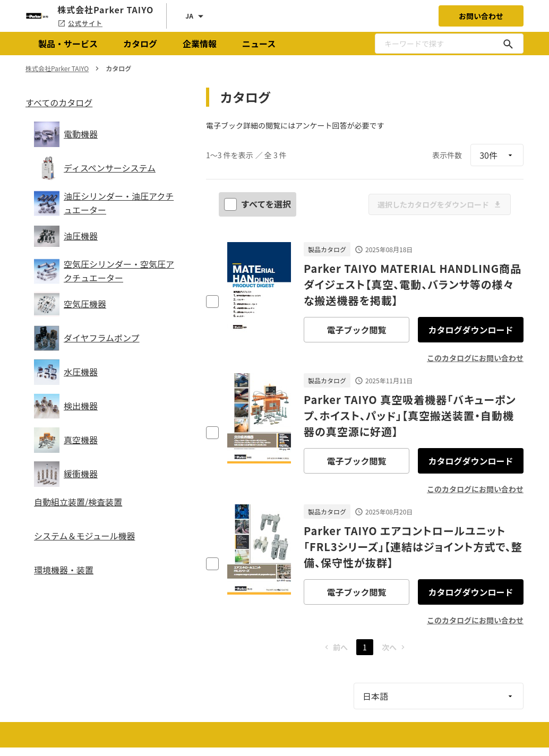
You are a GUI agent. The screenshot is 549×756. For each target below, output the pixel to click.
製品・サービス (68, 44)
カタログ (140, 44)
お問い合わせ (481, 16)
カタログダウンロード (470, 330)
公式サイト (80, 23)
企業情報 (200, 44)
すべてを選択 (259, 204)
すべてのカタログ (59, 102)
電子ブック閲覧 (356, 330)
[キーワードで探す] (508, 44)
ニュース (259, 44)
